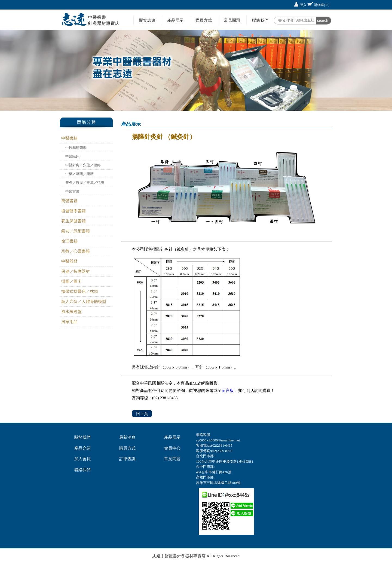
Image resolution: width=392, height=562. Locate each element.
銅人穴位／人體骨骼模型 (84, 302)
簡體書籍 (69, 201)
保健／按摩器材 (76, 271)
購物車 (322, 5)
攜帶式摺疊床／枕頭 (80, 291)
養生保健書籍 (73, 221)
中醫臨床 (72, 156)
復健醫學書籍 (73, 211)
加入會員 (82, 459)
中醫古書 (72, 191)
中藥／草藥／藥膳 (79, 174)
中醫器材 (69, 261)
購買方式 (204, 20)
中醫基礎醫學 (76, 148)
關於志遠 (147, 20)
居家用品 (69, 322)
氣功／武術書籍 (76, 231)
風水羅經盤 (71, 312)
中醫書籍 (69, 138)
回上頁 (142, 413)
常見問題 (232, 20)
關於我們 (82, 437)
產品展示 (175, 20)
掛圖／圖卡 (71, 281)
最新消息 (127, 437)
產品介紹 (82, 448)
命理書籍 (69, 241)
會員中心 (172, 448)
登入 (303, 5)
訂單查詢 (127, 459)
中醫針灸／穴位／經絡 (83, 165)
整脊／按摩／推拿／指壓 (85, 182)
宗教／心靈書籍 (76, 251)
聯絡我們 (260, 20)
